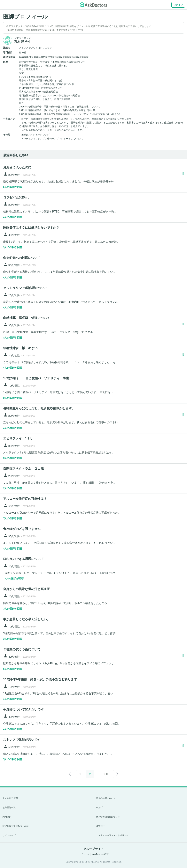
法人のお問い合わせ (106, 798)
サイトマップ (9, 835)
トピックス (84, 854)
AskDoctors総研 (101, 854)
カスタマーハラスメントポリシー (112, 835)
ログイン (178, 5)
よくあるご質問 (10, 798)
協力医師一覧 (9, 808)
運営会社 (100, 826)
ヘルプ (99, 808)
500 (105, 774)
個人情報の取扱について (108, 817)
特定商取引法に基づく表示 (16, 826)
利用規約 (7, 817)
